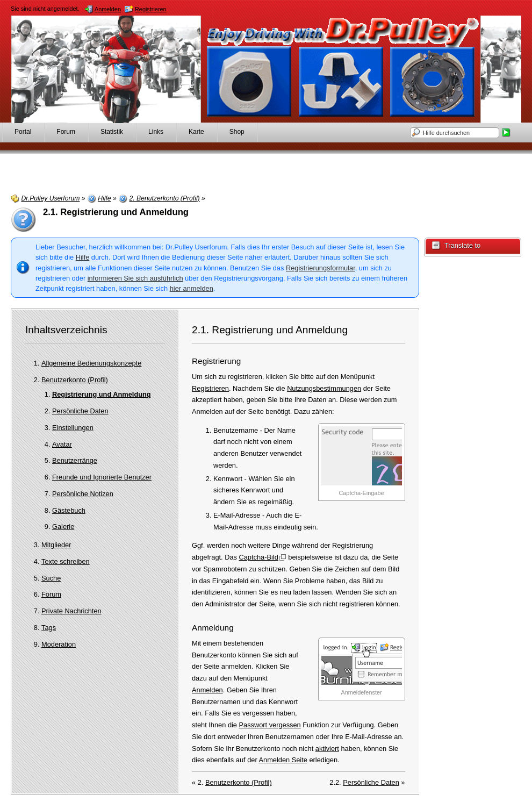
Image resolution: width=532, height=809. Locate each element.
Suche (51, 578)
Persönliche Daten (80, 411)
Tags (49, 628)
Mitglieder (56, 545)
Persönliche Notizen (83, 494)
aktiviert (327, 749)
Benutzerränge (75, 460)
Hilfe (83, 257)
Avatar (62, 444)
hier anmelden (192, 288)
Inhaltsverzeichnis (66, 330)
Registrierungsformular (321, 268)
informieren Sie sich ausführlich (135, 278)
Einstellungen (73, 428)
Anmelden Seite (283, 760)
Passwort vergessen (270, 725)
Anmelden (207, 690)
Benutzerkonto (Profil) (75, 380)
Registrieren (210, 388)
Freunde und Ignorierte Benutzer (102, 477)
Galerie (63, 527)
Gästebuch (69, 510)
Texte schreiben (66, 561)
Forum (51, 594)
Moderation (59, 644)
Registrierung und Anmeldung (102, 394)
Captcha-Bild (259, 557)
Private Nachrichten (71, 611)
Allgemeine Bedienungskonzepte (91, 363)
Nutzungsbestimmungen (324, 388)
